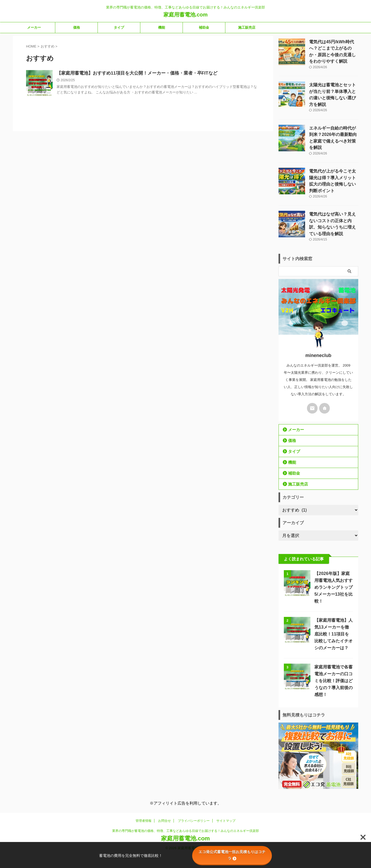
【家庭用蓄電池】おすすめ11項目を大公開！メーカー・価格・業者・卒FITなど (132, 73)
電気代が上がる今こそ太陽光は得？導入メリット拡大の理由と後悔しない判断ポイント (333, 163)
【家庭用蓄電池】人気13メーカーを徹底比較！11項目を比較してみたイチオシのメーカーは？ (333, 613)
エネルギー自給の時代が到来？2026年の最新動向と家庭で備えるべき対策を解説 (332, 126)
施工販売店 (247, 27)
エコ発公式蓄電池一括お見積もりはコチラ (232, 855)
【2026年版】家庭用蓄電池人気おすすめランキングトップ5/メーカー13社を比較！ (333, 566)
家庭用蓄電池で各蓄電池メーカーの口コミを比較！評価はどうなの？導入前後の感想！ (332, 659)
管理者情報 (144, 796)
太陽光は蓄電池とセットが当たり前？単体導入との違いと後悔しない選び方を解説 (333, 88)
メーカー (34, 27)
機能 (162, 27)
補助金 (204, 27)
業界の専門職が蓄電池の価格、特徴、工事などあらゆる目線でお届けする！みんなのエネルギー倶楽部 (186, 806)
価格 (77, 27)
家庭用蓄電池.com (186, 15)
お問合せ (165, 796)
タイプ (119, 27)
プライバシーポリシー (194, 796)
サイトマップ (226, 796)
